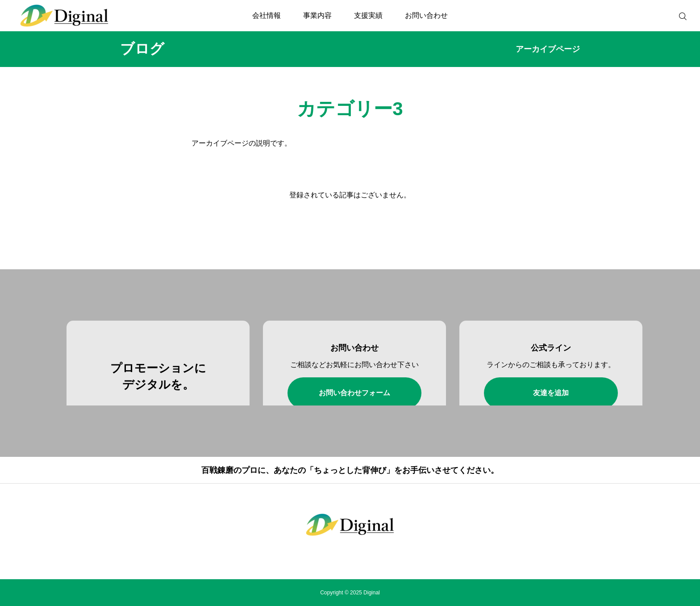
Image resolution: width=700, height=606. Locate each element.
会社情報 (267, 15)
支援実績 (368, 15)
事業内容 (317, 15)
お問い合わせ (426, 15)
